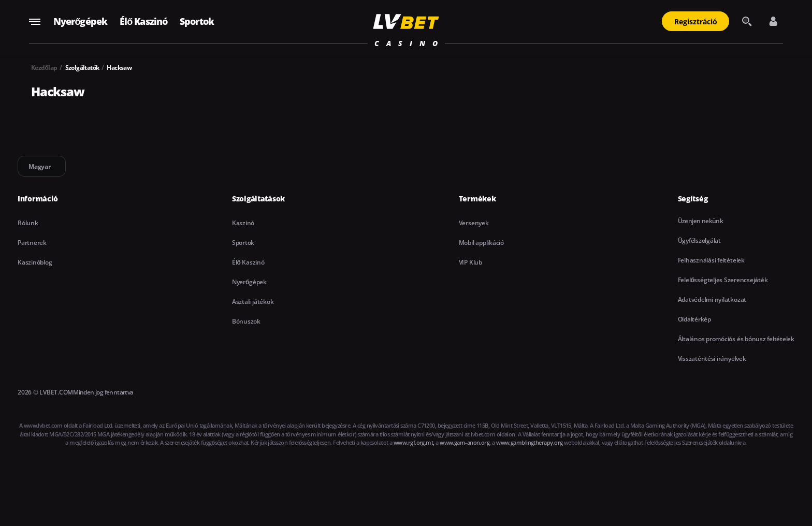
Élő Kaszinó (143, 21)
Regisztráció (696, 21)
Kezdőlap (44, 68)
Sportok (197, 21)
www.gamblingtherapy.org (529, 442)
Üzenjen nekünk (701, 221)
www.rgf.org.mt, (414, 442)
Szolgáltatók (82, 68)
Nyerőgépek (80, 21)
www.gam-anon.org (465, 442)
